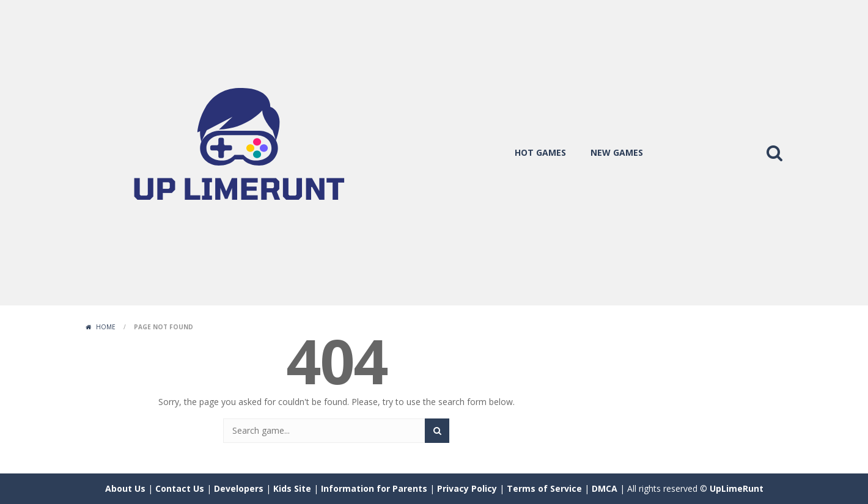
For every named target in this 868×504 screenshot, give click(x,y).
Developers (239, 488)
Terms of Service (544, 488)
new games (617, 152)
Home (106, 327)
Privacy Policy (467, 488)
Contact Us (180, 488)
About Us (125, 488)
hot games (540, 152)
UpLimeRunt (737, 488)
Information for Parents (374, 488)
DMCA (605, 488)
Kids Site (292, 488)
